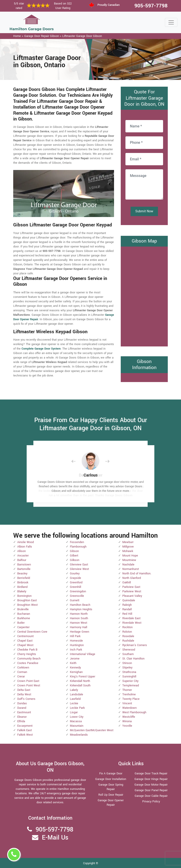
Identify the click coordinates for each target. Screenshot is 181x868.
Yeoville (127, 726)
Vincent (127, 703)
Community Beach (29, 659)
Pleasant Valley (132, 596)
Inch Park (76, 650)
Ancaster (23, 556)
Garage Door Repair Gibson (42, 36)
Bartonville (24, 569)
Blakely (22, 591)
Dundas (22, 703)
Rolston (127, 632)
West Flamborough (134, 712)
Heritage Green (80, 632)
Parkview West (132, 591)
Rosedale (128, 636)
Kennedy (75, 668)
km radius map (144, 296)
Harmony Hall (79, 627)
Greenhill (75, 587)
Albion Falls (25, 547)
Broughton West (27, 605)
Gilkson (75, 560)
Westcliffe (129, 717)
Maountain (77, 726)
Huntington (77, 645)
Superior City (130, 681)
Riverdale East (131, 618)
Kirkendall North (80, 681)
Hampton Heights (81, 609)
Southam (128, 654)
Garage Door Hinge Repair (151, 779)
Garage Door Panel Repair (151, 790)
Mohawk (128, 551)
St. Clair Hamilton (133, 659)
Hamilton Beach (80, 605)
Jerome (75, 659)
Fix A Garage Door (111, 773)
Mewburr (128, 542)
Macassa (76, 721)
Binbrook (23, 582)
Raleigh (127, 605)
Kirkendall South (80, 685)
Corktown (23, 668)
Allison (22, 551)
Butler (21, 623)
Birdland (22, 587)
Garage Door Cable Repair (151, 796)
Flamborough (78, 547)
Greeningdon (78, 591)
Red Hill (127, 614)
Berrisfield (24, 578)
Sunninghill (129, 677)
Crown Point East (28, 681)
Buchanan (24, 614)
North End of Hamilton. (137, 574)
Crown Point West (29, 685)
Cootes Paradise (28, 663)
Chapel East (25, 641)
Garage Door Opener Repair (111, 803)
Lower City (77, 717)
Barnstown (24, 565)
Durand (22, 708)
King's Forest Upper (83, 677)
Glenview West (79, 569)
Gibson (74, 551)
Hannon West (79, 623)
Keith (73, 663)
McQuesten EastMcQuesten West (92, 730)
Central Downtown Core (32, 632)
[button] (77, 461)
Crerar (21, 677)
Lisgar (74, 712)
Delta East (24, 690)
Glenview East (79, 565)
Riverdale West (132, 623)
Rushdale (128, 641)
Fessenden (77, 542)
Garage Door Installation (111, 779)
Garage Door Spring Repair (111, 787)
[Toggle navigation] (171, 22)
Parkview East (131, 587)
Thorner (127, 690)
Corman (22, 672)
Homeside (76, 641)
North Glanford (132, 578)
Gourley (75, 574)
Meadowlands (79, 735)
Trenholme (129, 694)
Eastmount (24, 712)
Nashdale (128, 565)
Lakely (74, 690)
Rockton (127, 627)
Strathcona (129, 672)
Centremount (25, 636)
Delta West (24, 694)
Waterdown (129, 708)
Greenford (76, 582)
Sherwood (129, 650)
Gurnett (75, 600)
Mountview (129, 560)
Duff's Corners (26, 699)
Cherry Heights (27, 654)
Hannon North (79, 614)
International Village (83, 654)
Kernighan (76, 672)
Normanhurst (131, 569)
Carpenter (23, 627)
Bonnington (24, 596)
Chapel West (25, 645)
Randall (127, 609)
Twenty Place (131, 699)
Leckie (74, 703)
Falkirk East (25, 730)
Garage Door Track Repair (151, 773)
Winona (127, 721)
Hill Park (75, 636)
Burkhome (24, 618)
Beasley (22, 574)
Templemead (131, 685)
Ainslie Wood (26, 542)
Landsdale (76, 694)
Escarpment (25, 726)
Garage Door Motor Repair (151, 785)
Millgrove (128, 547)
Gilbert (74, 556)
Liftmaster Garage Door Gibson (82, 36)
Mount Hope (130, 556)
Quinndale (129, 600)
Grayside (75, 578)
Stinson (127, 663)
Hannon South (79, 618)
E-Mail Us (55, 838)
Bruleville (23, 609)
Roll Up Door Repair (111, 795)
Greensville (77, 596)
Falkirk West (25, 735)
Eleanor (22, 717)
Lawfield (75, 699)
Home (17, 36)
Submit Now (144, 211)
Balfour (22, 560)
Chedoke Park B (27, 650)
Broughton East (27, 600)
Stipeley (127, 668)
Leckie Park (77, 708)
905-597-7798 (151, 6)
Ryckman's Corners (135, 645)
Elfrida (21, 721)
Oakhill (127, 582)
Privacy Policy (151, 801)
